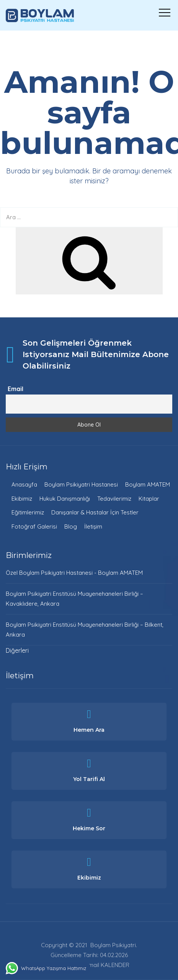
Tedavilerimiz (114, 499)
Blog (71, 526)
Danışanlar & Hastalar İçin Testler (95, 512)
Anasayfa (24, 484)
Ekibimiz (22, 499)
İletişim (93, 526)
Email (16, 389)
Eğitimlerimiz (28, 512)
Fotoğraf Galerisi (34, 526)
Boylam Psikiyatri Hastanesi (81, 484)
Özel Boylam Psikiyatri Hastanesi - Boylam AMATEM (74, 573)
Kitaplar (149, 499)
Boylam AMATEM (148, 484)
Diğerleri (17, 650)
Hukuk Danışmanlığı (65, 499)
